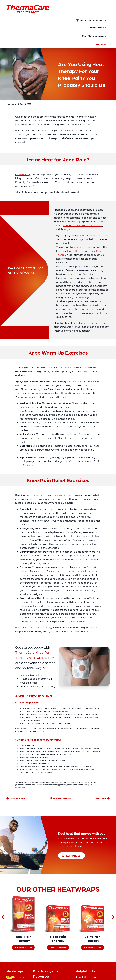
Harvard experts (87, 323)
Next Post (100, 798)
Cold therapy (23, 174)
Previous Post (18, 798)
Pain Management (93, 36)
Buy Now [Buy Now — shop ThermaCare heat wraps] (101, 44)
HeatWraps (97, 27)
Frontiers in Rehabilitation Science (82, 225)
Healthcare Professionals (91, 20)
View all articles (62, 798)
